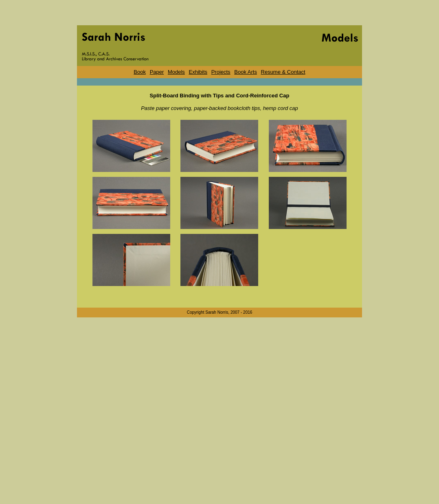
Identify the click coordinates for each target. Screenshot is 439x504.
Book (140, 72)
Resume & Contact (283, 72)
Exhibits (198, 72)
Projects (221, 72)
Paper (157, 72)
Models (176, 72)
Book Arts (246, 72)
